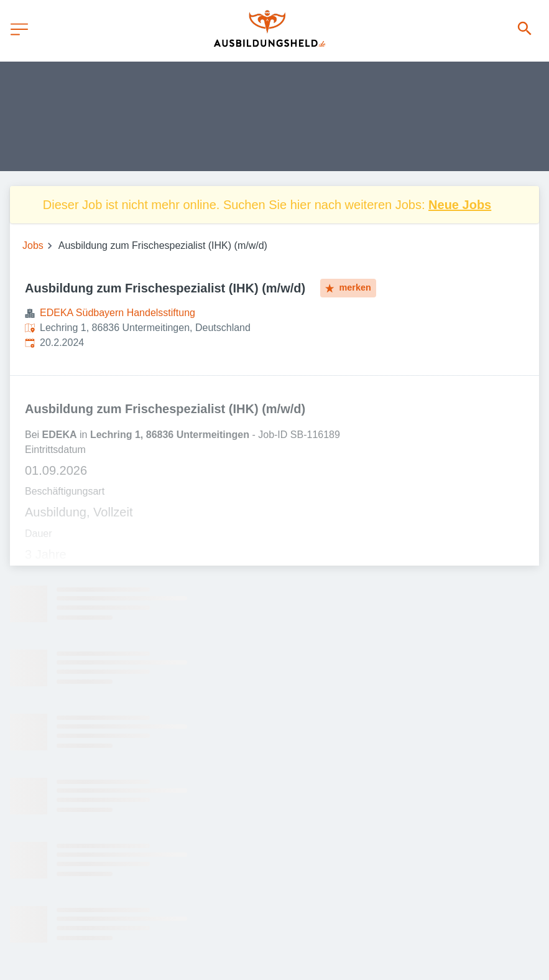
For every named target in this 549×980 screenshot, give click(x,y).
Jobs (33, 245)
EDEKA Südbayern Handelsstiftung (118, 313)
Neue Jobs (460, 205)
